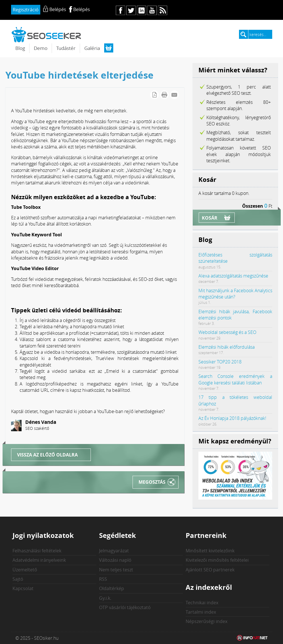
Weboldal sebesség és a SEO (227, 332)
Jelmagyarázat (114, 551)
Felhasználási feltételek (37, 551)
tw (131, 10)
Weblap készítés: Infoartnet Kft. (252, 638)
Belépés (82, 9)
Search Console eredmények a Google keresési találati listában (235, 379)
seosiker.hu (47, 34)
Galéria (92, 48)
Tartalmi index (201, 612)
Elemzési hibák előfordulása (227, 347)
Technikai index (202, 603)
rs (163, 10)
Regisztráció (26, 10)
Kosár (210, 218)
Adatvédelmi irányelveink (39, 560)
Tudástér (66, 48)
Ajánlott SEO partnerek (210, 570)
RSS (103, 579)
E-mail (174, 95)
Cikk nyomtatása (164, 95)
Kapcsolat (23, 588)
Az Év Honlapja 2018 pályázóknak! (232, 418)
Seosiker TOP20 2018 (220, 362)
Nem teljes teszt (116, 570)
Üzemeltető (25, 570)
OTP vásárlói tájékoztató (125, 607)
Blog (20, 48)
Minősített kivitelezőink (210, 551)
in (141, 10)
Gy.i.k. (105, 598)
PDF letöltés (154, 95)
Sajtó (18, 579)
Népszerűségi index (207, 621)
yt (152, 10)
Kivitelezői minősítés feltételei (217, 560)
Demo (41, 48)
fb (120, 10)
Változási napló (115, 560)
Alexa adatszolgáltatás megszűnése (233, 276)
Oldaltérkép (112, 588)
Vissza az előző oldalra (47, 455)
